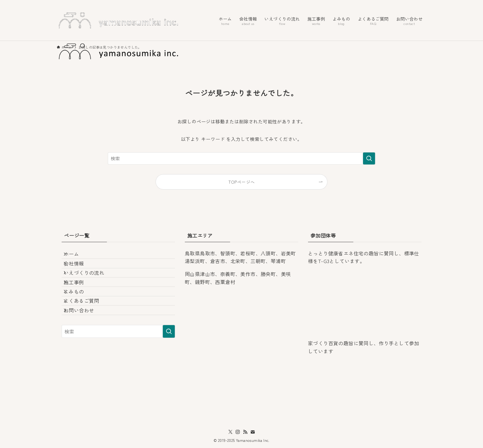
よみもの (79, 315)
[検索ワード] (241, 158)
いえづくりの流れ (89, 286)
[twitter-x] (230, 432)
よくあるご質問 (87, 330)
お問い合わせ (84, 344)
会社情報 (79, 271)
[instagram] (238, 432)
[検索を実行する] (369, 158)
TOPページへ (242, 182)
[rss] (245, 432)
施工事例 (79, 300)
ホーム (77, 257)
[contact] (253, 432)
